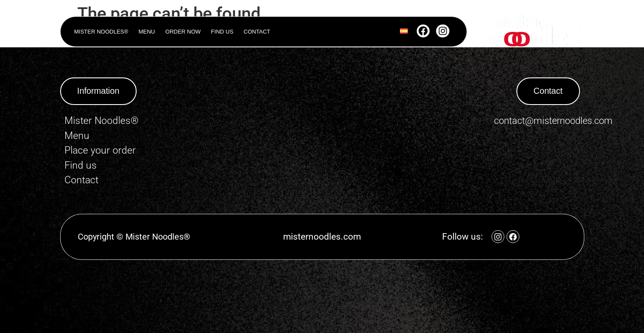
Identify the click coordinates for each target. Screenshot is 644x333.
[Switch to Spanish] (403, 32)
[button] (99, 91)
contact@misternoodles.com (553, 121)
